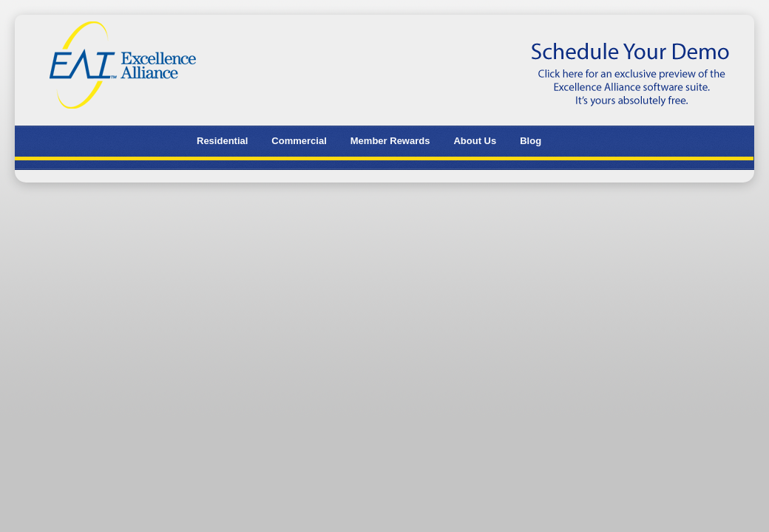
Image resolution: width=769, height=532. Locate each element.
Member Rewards (390, 141)
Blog (531, 141)
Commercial (299, 141)
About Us (475, 141)
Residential (222, 141)
